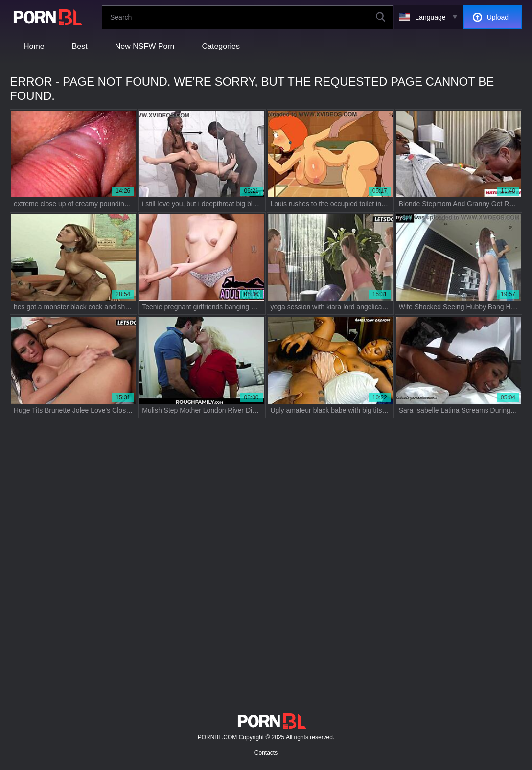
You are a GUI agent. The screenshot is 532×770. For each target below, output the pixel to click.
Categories (221, 46)
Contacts (266, 753)
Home (34, 46)
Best (80, 46)
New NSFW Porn (145, 46)
